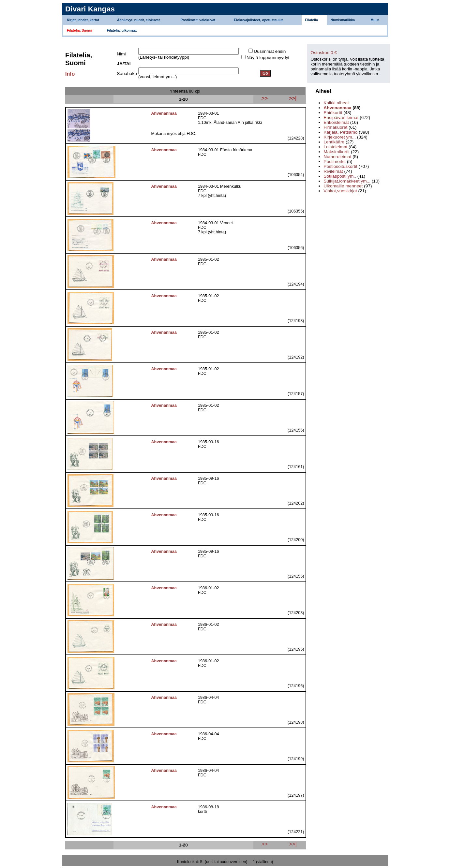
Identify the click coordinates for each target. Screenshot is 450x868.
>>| (293, 844)
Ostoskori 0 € (324, 53)
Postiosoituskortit (340, 166)
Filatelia (312, 20)
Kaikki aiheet (336, 103)
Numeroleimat (337, 157)
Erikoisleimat (336, 122)
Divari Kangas (90, 9)
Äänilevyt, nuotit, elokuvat (138, 20)
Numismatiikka (343, 20)
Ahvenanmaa (337, 108)
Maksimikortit (337, 152)
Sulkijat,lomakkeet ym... (347, 181)
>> (265, 844)
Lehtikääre (334, 142)
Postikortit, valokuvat (198, 20)
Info (70, 74)
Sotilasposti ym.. (340, 176)
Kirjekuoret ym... (340, 137)
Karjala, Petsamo (340, 132)
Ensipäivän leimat (341, 118)
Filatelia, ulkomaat (122, 30)
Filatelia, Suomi (80, 30)
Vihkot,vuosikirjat (340, 191)
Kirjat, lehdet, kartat (83, 20)
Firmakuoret (335, 127)
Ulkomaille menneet (343, 186)
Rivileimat (333, 171)
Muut (375, 20)
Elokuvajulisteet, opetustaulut (258, 20)
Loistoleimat (335, 147)
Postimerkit (335, 162)
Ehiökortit (333, 113)
